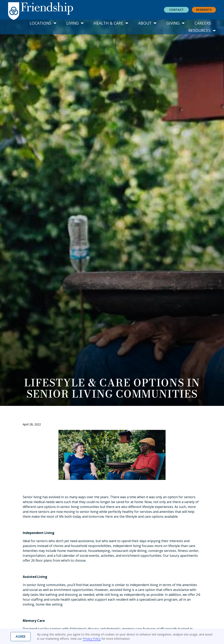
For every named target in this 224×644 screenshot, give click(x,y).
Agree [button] (21, 636)
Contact (176, 10)
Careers (203, 23)
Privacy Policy (92, 639)
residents (204, 10)
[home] (44, 10)
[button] (43, 23)
